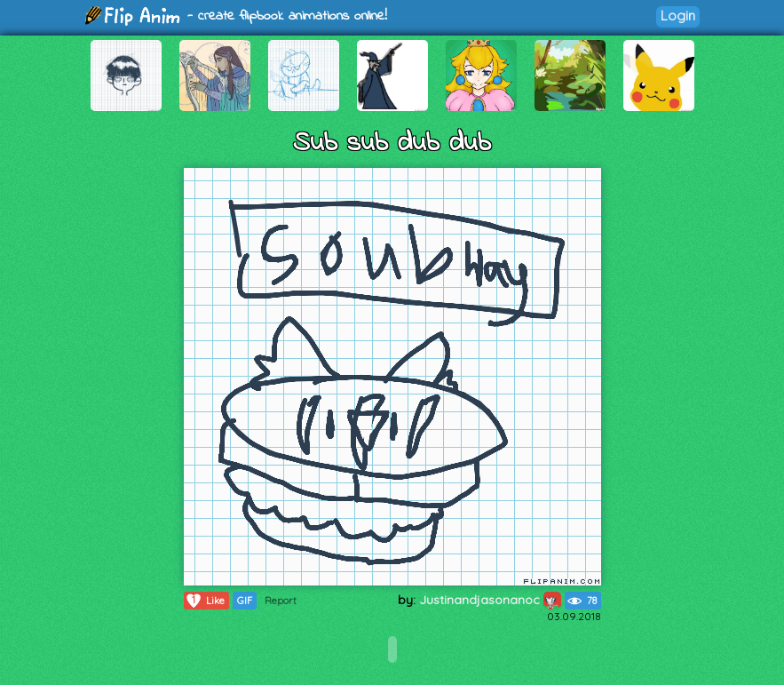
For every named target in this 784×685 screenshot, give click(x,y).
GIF (245, 601)
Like (205, 601)
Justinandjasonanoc (490, 600)
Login (678, 16)
